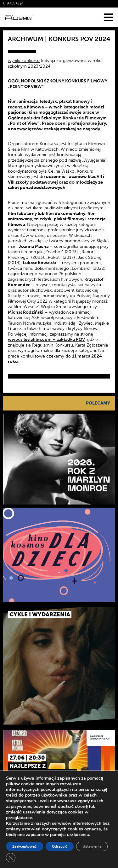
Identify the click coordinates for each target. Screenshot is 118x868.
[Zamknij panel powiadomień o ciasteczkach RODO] (11, 858)
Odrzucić (60, 846)
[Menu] (109, 17)
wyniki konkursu (24, 61)
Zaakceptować (25, 846)
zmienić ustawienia (26, 812)
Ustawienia (92, 846)
